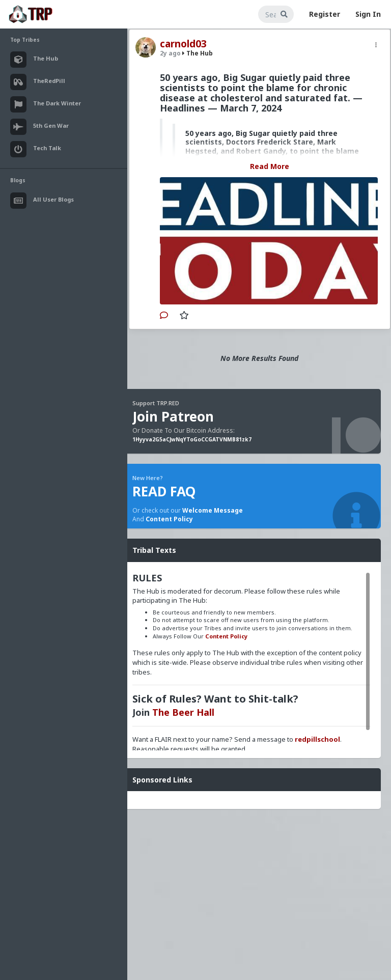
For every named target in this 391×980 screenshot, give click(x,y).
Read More (270, 166)
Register (325, 14)
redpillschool (317, 739)
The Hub (198, 53)
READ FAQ (164, 491)
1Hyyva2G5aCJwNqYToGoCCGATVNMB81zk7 (192, 439)
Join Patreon (173, 416)
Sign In (368, 14)
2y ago (170, 53)
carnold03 (183, 44)
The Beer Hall (183, 712)
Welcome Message (213, 510)
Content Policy (169, 519)
